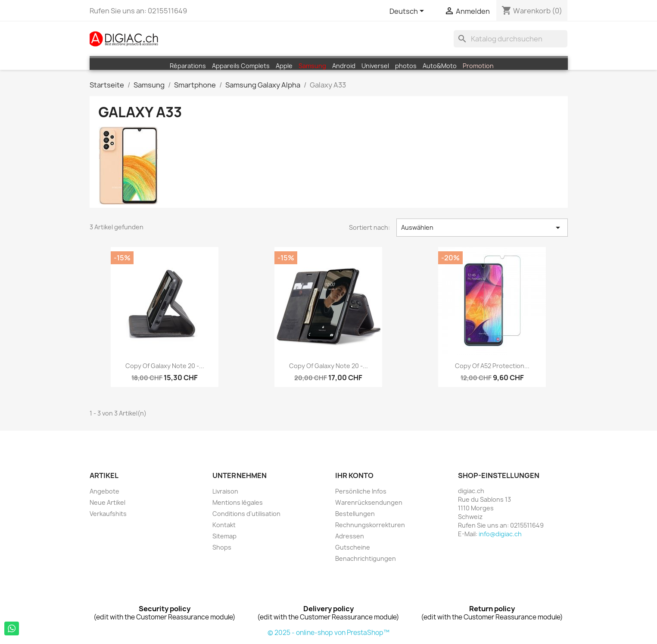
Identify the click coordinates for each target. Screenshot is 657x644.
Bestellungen (355, 514)
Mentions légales (238, 502)
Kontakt (224, 525)
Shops (222, 547)
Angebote (104, 491)
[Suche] (511, 39)
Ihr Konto (354, 475)
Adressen (350, 536)
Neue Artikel (107, 502)
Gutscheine (353, 547)
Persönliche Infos (361, 491)
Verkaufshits (108, 514)
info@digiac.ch (500, 534)
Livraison (225, 491)
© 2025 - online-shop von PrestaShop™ (328, 633)
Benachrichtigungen (366, 558)
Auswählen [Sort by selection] (482, 228)
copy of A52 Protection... (492, 366)
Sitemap (224, 536)
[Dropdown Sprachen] (408, 12)
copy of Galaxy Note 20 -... (165, 366)
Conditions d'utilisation (246, 514)
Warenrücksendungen (369, 502)
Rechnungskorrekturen (370, 525)
